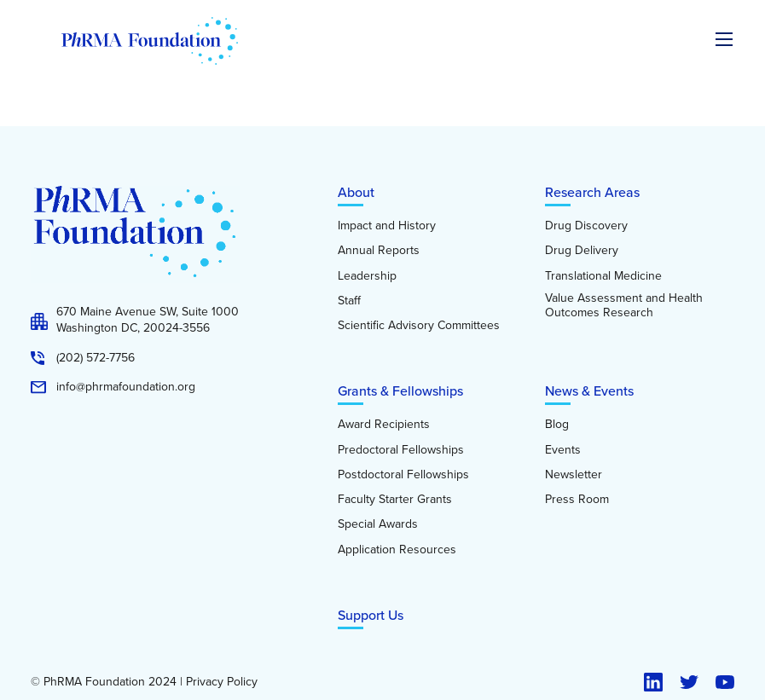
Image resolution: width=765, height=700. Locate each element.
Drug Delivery (582, 251)
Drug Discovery (586, 226)
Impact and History (387, 226)
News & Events (589, 391)
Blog (557, 425)
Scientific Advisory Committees (419, 326)
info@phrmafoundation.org (126, 387)
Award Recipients (384, 425)
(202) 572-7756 (96, 358)
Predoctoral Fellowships (401, 450)
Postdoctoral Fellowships (403, 475)
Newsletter (574, 475)
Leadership (367, 276)
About (356, 192)
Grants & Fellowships (400, 391)
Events (563, 450)
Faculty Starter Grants (395, 500)
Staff (349, 301)
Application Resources (397, 550)
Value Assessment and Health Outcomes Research (624, 306)
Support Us (371, 615)
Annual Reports (379, 251)
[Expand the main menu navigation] (724, 39)
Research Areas (592, 192)
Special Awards (378, 524)
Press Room (577, 500)
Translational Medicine (603, 276)
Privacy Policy (222, 682)
